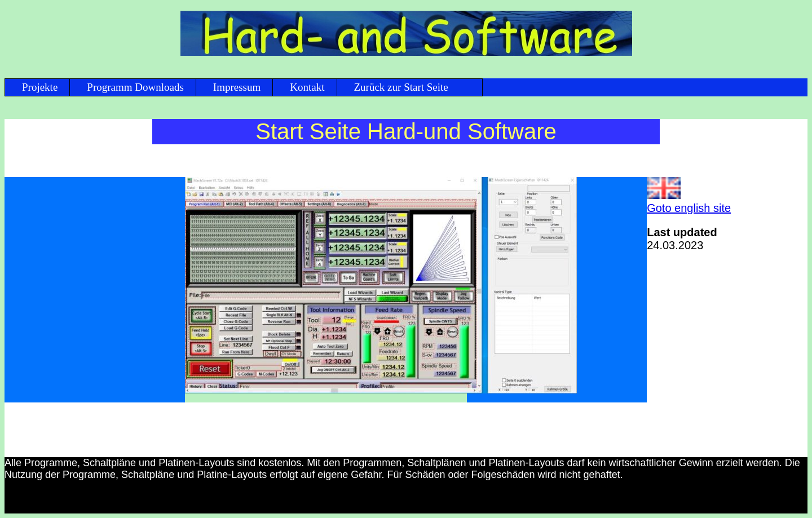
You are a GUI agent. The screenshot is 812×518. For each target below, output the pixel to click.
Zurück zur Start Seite (401, 87)
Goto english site (689, 208)
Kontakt (307, 87)
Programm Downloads (135, 87)
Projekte (40, 87)
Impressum (237, 87)
